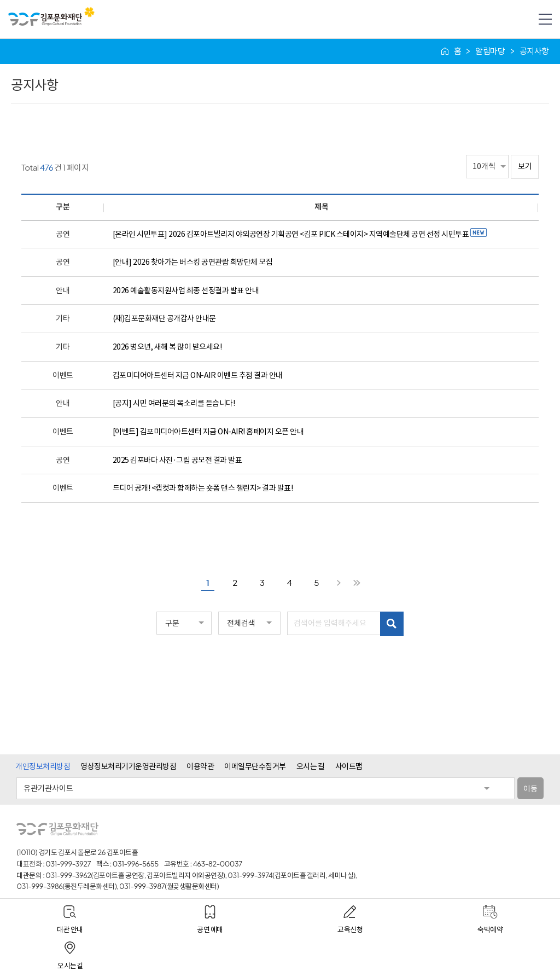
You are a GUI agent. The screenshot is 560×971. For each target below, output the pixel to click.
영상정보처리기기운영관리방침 (128, 766)
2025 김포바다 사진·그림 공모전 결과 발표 (177, 460)
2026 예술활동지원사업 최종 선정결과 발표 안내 (186, 290)
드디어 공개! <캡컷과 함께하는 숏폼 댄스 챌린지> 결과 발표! (203, 488)
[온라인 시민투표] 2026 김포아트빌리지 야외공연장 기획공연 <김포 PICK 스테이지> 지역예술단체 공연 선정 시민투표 (300, 234)
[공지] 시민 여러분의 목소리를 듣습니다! (174, 403)
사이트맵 (349, 766)
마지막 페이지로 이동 (357, 583)
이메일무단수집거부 (255, 766)
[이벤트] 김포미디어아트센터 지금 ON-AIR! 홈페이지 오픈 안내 (208, 432)
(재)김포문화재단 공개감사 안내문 (164, 318)
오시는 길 (311, 766)
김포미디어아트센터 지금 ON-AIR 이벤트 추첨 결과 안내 (198, 375)
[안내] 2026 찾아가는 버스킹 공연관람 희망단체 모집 (193, 262)
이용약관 (200, 766)
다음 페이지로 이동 (339, 583)
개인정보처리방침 (43, 766)
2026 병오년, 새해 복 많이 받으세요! (167, 347)
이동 (530, 788)
